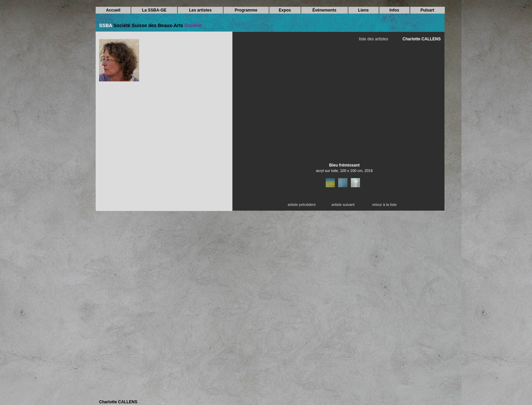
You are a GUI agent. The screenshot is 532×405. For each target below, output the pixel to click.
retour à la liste (384, 205)
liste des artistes (374, 39)
